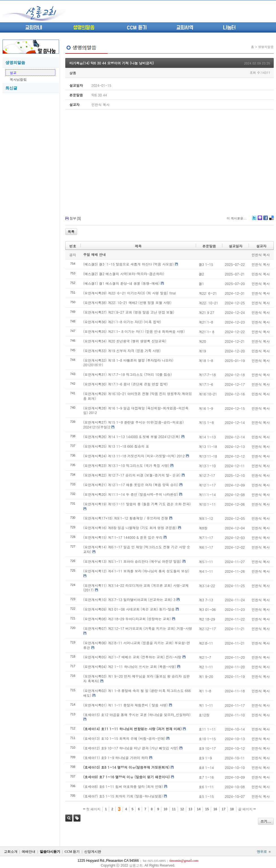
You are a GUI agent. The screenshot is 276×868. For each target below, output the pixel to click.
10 (165, 809)
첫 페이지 (92, 809)
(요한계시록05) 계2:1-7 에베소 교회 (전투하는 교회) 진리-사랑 (132, 657)
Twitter (254, 220)
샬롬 (73, 73)
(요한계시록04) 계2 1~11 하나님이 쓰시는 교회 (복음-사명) (130, 666)
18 (232, 809)
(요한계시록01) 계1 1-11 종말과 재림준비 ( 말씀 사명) (126, 705)
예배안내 (29, 852)
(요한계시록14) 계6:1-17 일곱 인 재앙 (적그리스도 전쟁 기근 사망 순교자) (137, 549)
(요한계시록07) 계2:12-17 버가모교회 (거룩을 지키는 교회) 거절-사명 (138, 628)
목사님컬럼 (18, 79)
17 (224, 809)
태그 (77, 818)
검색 (69, 818)
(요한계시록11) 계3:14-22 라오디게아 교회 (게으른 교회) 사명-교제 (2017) (136, 588)
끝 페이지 (247, 809)
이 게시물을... (237, 218)
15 (207, 809)
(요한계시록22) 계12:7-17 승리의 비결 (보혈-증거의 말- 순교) (132, 475)
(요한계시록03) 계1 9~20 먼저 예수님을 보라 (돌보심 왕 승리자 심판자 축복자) (137, 679)
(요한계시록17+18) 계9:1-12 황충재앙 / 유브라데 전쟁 (126, 518)
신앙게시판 (93, 852)
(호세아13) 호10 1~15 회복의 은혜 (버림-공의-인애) (124, 738)
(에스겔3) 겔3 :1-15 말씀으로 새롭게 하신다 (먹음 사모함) (129, 264)
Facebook (265, 220)
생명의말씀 (84, 28)
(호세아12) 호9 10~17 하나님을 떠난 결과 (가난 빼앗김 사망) (131, 748)
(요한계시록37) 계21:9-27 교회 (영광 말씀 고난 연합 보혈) (129, 312)
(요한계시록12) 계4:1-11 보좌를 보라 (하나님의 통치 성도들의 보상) (136, 571)
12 (182, 809)
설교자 (261, 246)
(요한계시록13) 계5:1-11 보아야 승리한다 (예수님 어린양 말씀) (132, 561)
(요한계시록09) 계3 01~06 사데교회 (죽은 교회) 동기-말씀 (129, 609)
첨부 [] (75, 218)
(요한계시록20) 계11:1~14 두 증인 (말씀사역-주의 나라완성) (131, 494)
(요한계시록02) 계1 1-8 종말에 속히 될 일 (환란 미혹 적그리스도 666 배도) (137, 693)
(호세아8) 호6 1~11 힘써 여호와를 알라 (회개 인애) (123, 786)
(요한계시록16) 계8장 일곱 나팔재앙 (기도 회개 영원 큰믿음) (130, 528)
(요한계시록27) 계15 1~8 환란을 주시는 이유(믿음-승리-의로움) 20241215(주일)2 (134, 425)
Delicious (271, 220)
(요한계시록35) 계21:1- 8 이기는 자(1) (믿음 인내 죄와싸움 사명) (134, 331)
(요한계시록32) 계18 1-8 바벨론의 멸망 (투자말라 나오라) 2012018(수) (128, 363)
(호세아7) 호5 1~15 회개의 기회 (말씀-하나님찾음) (123, 796)
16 (215, 809)
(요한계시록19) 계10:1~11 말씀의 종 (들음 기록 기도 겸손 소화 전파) (137, 504)
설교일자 (236, 246)
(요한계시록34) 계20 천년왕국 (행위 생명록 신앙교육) (125, 341)
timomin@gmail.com (184, 861)
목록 (71, 231)
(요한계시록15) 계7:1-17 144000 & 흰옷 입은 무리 (123, 537)
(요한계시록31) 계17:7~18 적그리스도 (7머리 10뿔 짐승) (128, 374)
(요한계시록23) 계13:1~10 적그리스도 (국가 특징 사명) (126, 465)
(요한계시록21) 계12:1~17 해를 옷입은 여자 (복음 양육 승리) (131, 485)
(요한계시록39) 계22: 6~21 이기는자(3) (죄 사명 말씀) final (130, 293)
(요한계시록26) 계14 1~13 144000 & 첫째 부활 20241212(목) (132, 437)
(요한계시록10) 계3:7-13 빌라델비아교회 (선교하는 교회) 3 (129, 599)
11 (174, 809)
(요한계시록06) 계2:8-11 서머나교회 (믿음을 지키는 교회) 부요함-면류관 (137, 645)
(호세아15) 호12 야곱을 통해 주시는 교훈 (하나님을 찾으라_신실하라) (137, 715)
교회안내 (34, 28)
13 (190, 809)
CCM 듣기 (137, 28)
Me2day (260, 220)
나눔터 (229, 28)
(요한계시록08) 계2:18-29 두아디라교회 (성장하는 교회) (127, 619)
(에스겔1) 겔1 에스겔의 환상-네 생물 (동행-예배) (121, 283)
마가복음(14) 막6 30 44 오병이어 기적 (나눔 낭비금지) (112, 63)
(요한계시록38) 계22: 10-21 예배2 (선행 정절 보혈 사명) (127, 302)
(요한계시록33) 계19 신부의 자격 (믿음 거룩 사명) (122, 351)
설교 (13, 73)
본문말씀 (209, 246)
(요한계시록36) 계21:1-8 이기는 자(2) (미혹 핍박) (122, 322)
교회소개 (11, 852)
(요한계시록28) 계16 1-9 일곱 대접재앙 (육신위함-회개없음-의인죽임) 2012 (136, 410)
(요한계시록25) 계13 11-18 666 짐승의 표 (116, 446)
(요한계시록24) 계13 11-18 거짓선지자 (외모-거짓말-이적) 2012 (134, 456)
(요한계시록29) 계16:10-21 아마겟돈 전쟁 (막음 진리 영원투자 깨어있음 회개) (138, 396)
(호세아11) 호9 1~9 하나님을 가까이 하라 (116, 758)
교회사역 (185, 28)
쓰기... (266, 821)
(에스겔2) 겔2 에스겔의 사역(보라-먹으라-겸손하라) (124, 274)
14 (199, 809)
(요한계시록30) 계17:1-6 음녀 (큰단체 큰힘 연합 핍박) (126, 384)
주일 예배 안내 (95, 254)
